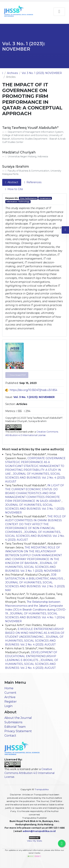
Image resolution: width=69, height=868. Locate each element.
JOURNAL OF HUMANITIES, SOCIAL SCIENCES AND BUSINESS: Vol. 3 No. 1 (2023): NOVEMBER (35, 509)
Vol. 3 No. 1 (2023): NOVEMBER (24, 46)
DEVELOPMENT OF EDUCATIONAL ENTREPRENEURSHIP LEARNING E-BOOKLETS (31, 656)
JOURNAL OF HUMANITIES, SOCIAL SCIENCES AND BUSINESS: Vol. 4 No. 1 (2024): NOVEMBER (35, 617)
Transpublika (42, 789)
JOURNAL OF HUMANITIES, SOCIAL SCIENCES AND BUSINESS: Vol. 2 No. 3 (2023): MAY (35, 586)
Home (9, 688)
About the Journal (18, 718)
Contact (10, 736)
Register (11, 702)
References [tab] (33, 182)
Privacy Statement (18, 731)
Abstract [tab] (12, 182)
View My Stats (34, 841)
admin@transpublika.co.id (39, 831)
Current (10, 693)
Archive (10, 697)
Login (8, 706)
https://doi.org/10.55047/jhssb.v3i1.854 (33, 390)
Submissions (13, 722)
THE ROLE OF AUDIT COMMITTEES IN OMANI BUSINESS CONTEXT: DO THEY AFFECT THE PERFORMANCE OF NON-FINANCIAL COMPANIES (36, 524)
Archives (12, 73)
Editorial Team (15, 727)
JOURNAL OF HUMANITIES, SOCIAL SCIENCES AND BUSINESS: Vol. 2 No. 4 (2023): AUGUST (35, 478)
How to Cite (14, 189)
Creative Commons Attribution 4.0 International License (29, 773)
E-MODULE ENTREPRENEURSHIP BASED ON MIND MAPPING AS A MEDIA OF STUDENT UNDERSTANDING (35, 633)
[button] (65, 230)
